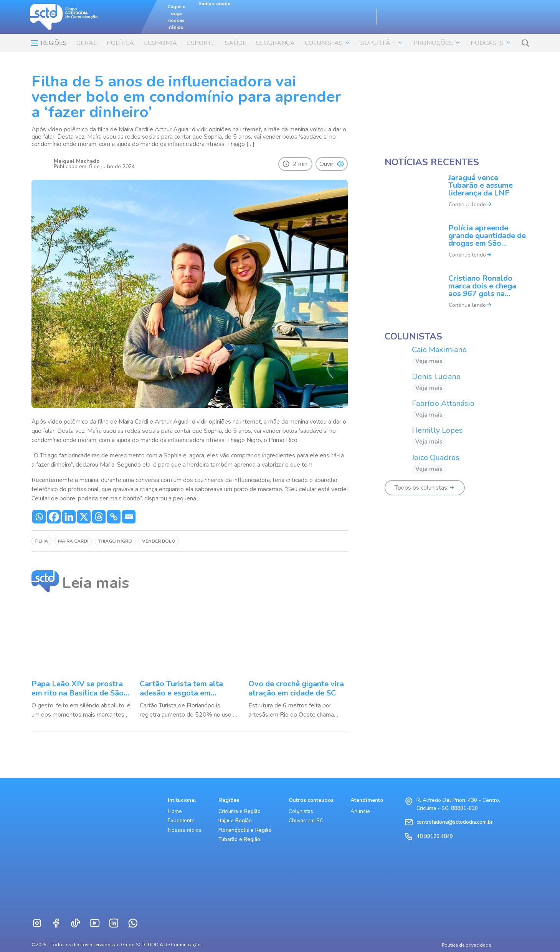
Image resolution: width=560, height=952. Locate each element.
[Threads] (99, 517)
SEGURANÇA (275, 43)
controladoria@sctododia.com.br (455, 822)
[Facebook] (54, 517)
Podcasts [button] (491, 43)
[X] (84, 517)
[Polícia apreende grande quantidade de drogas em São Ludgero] (457, 246)
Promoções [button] (437, 43)
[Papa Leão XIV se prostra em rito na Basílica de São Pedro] (81, 662)
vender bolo (159, 541)
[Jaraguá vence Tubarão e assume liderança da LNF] (457, 196)
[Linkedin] (69, 517)
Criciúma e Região (240, 811)
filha (41, 541)
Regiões (48, 43)
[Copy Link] (114, 517)
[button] (525, 43)
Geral (87, 43)
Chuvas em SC (306, 820)
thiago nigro (115, 541)
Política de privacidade (466, 945)
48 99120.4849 (435, 836)
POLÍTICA (120, 43)
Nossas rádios (185, 830)
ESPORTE (201, 43)
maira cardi (73, 541)
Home (175, 811)
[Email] (129, 517)
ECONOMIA (160, 43)
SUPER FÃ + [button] (382, 43)
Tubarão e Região (239, 839)
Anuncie (360, 811)
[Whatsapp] (39, 517)
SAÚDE (236, 43)
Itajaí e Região (235, 820)
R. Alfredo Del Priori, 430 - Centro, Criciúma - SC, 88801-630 (458, 804)
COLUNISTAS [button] (328, 43)
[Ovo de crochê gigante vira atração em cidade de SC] (298, 662)
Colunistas (301, 811)
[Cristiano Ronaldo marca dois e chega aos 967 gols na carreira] (457, 297)
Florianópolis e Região (245, 830)
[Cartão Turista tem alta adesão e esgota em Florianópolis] (189, 662)
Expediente (181, 820)
